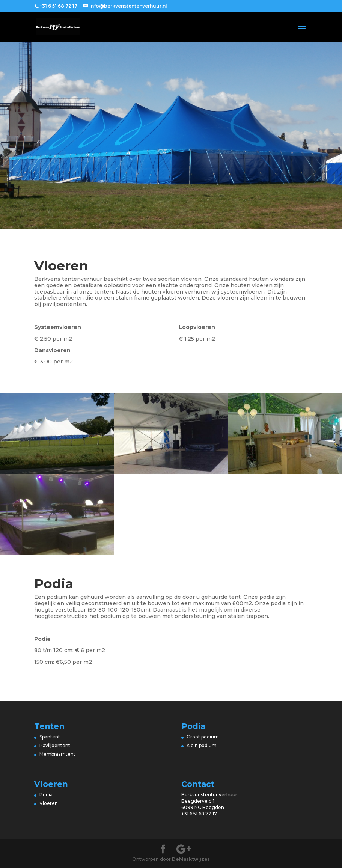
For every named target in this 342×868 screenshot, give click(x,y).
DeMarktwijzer (191, 859)
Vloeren (49, 803)
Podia (46, 795)
